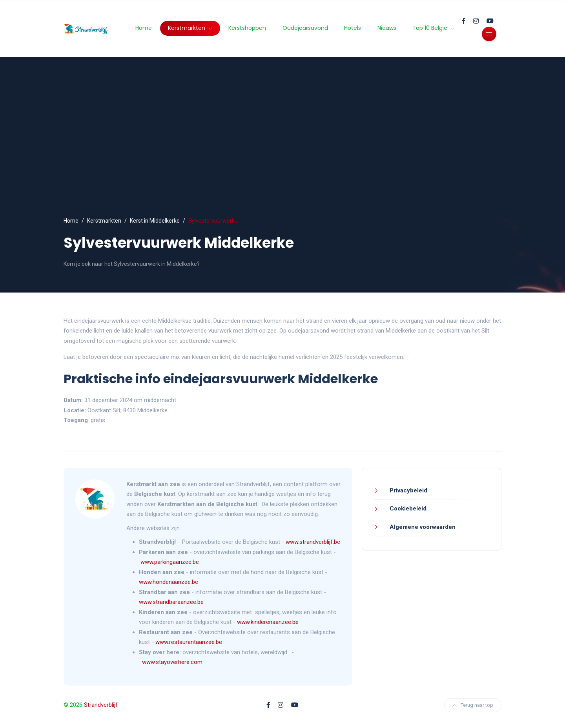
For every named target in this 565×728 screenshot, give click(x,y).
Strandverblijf (101, 705)
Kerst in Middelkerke (155, 221)
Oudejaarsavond (305, 28)
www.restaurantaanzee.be (189, 642)
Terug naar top (473, 705)
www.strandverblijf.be (313, 542)
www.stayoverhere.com (172, 662)
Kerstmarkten (187, 28)
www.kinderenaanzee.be (268, 622)
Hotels (353, 28)
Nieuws (387, 28)
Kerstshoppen (247, 28)
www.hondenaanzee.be (169, 582)
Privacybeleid (408, 490)
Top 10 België (431, 28)
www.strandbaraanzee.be (171, 602)
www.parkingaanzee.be (170, 562)
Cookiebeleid (407, 509)
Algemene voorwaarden (422, 527)
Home (144, 28)
